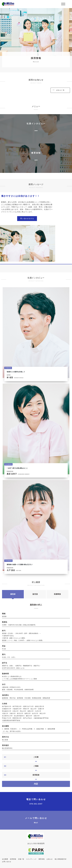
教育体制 (42, 859)
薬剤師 (13, 594)
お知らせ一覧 (60, 90)
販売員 (35, 594)
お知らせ (50, 859)
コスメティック (31, 859)
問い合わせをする (27, 219)
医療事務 (57, 594)
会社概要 (5, 859)
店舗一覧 (21, 859)
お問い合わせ (7, 862)
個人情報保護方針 (61, 859)
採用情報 (13, 859)
